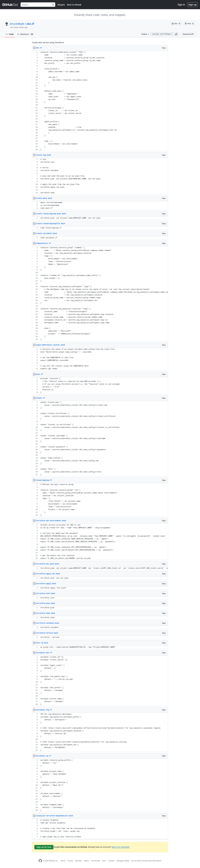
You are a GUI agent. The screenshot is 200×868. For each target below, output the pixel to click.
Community (96, 861)
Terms (63, 861)
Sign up (192, 5)
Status (86, 861)
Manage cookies (123, 861)
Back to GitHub (74, 5)
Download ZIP (188, 34)
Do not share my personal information (147, 861)
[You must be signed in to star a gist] (176, 24)
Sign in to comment (121, 847)
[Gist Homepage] (10, 5)
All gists (61, 5)
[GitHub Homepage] (40, 861)
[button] (176, 34)
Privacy (70, 861)
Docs (104, 861)
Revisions (25, 34)
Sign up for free (44, 847)
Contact (111, 861)
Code (10, 34)
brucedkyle (17, 24)
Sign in (181, 5)
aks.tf (30, 24)
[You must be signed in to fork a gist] (189, 24)
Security (79, 861)
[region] (100, 101)
